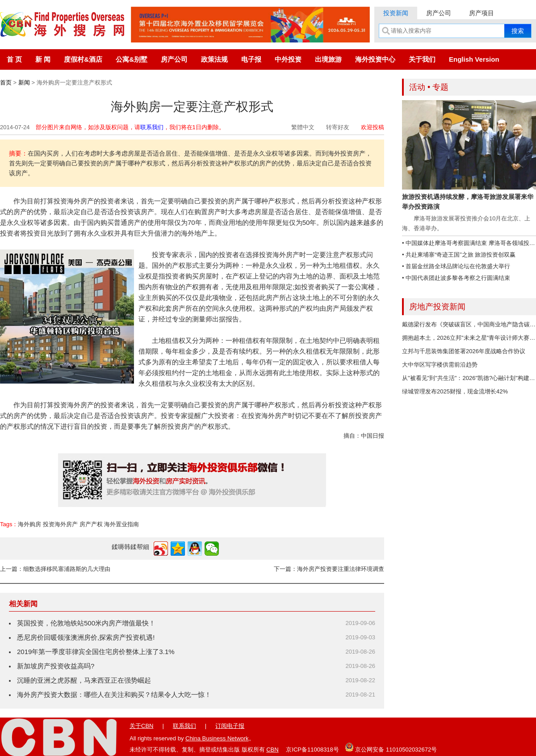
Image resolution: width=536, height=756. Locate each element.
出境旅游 (328, 59)
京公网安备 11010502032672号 (391, 747)
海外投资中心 (375, 59)
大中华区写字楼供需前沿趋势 (440, 365)
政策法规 (214, 59)
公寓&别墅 (132, 59)
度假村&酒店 (83, 59)
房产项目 (482, 13)
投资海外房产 (60, 524)
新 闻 (43, 59)
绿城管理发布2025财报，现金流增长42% (455, 391)
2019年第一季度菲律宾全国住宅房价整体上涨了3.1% (96, 652)
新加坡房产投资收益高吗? (56, 666)
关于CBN (141, 726)
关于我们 (422, 59)
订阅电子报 (230, 726)
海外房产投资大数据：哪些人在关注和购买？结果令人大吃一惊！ (114, 695)
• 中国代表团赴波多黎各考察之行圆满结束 (456, 278)
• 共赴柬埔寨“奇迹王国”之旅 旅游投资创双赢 (459, 255)
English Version (474, 59)
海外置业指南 (121, 524)
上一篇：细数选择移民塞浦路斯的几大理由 (55, 569)
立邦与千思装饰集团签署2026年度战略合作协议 (464, 351)
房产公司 (439, 13)
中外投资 (288, 59)
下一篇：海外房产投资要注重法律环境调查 (329, 569)
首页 (6, 82)
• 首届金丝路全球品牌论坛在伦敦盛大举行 (456, 266)
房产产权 (91, 524)
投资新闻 (396, 13)
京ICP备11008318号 (312, 750)
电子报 (251, 59)
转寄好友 (338, 127)
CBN (272, 750)
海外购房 (29, 524)
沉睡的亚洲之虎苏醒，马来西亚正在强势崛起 (84, 680)
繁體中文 (303, 127)
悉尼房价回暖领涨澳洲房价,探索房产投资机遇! (86, 637)
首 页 (14, 59)
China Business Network (217, 738)
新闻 (24, 82)
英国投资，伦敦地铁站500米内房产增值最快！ (86, 623)
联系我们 (152, 127)
